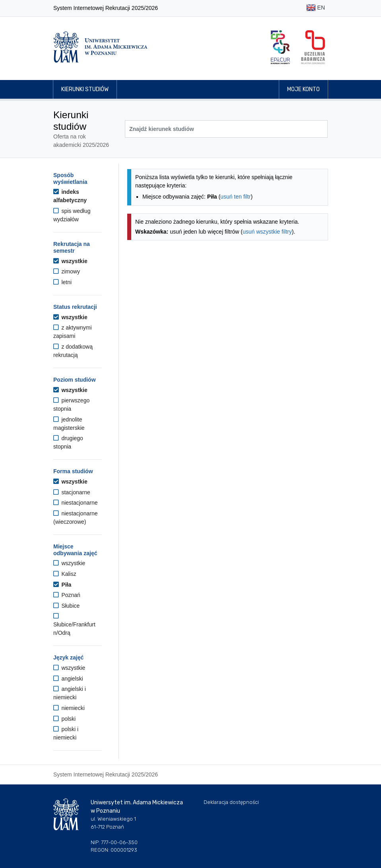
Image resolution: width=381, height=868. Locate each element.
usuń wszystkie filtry (267, 232)
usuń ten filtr (235, 197)
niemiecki (69, 708)
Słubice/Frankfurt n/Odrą (74, 624)
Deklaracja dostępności (231, 802)
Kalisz (65, 574)
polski (64, 719)
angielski (68, 679)
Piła (62, 585)
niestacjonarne (75, 503)
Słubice (66, 606)
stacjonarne (72, 492)
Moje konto (303, 89)
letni (62, 282)
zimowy (67, 271)
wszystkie (70, 261)
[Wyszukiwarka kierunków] (226, 129)
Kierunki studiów (85, 89)
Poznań (67, 595)
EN (316, 8)
